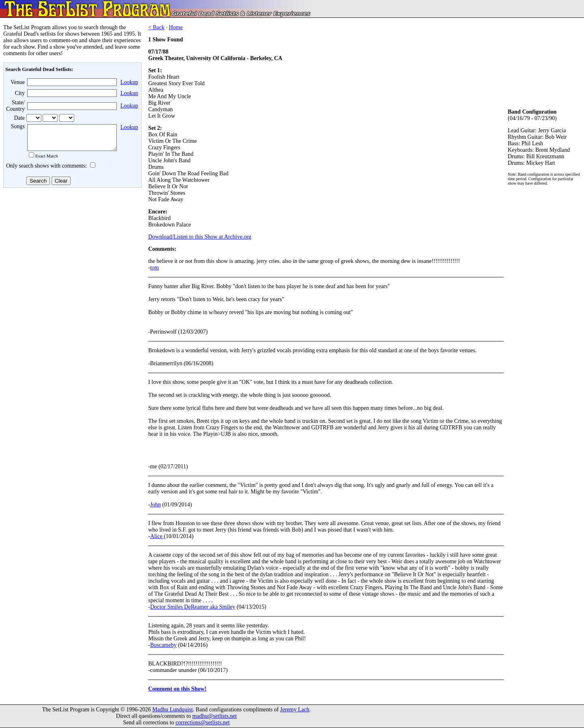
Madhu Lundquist (172, 710)
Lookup (129, 82)
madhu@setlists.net (215, 716)
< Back (156, 27)
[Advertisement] (71, 255)
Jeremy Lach (295, 710)
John (155, 505)
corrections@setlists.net (203, 723)
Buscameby (163, 645)
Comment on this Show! (177, 689)
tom (155, 268)
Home (176, 27)
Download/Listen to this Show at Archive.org (200, 237)
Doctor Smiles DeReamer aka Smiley (193, 607)
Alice (157, 536)
